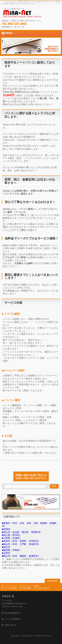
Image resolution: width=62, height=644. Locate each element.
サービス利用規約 (13, 619)
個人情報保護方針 (13, 613)
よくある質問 (11, 588)
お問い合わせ (43, 588)
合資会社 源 (27, 636)
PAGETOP (52, 581)
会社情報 (27, 588)
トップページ (11, 586)
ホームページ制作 (31, 586)
